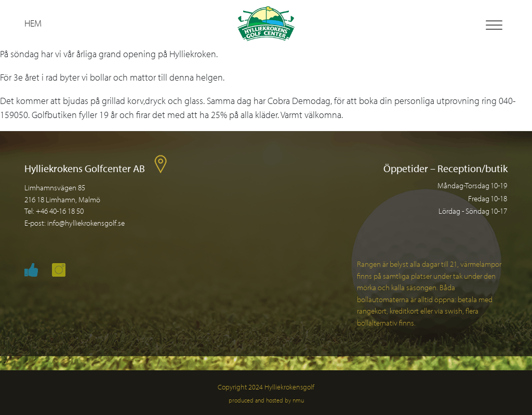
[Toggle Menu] (494, 25)
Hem (33, 23)
